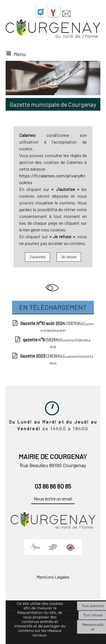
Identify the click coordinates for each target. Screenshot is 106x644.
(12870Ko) (53, 323)
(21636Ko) (43, 356)
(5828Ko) (43, 339)
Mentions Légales (53, 577)
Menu (20, 54)
